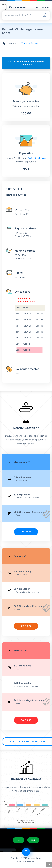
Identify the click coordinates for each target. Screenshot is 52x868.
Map (38, 7)
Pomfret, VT (20, 556)
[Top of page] (26, 852)
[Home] (4, 43)
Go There (26, 532)
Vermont (13, 43)
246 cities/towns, (37, 158)
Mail (33, 840)
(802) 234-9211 (22, 277)
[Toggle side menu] (49, 865)
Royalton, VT (21, 650)
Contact (45, 7)
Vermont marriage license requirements (30, 63)
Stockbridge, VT (22, 462)
